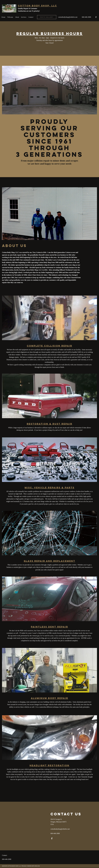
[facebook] (96, 17)
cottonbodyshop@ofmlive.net (68, 17)
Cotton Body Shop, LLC (37, 6)
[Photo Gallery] (47, 17)
